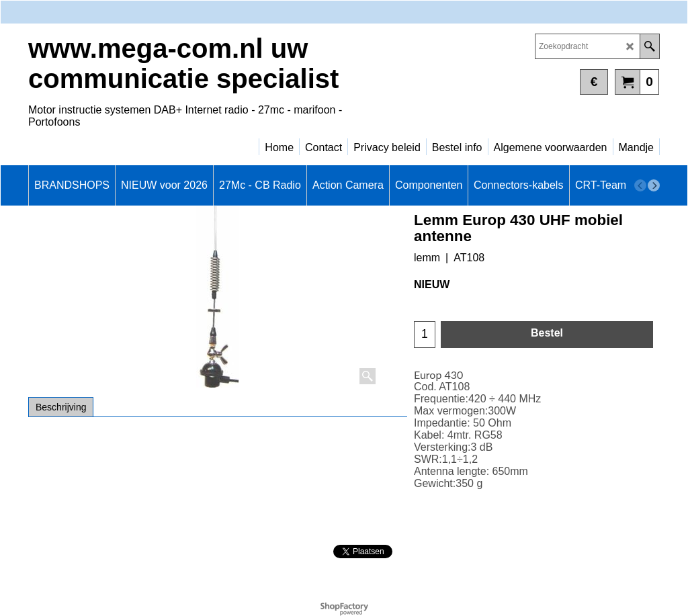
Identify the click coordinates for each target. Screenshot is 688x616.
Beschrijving (61, 407)
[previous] (640, 185)
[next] (654, 185)
